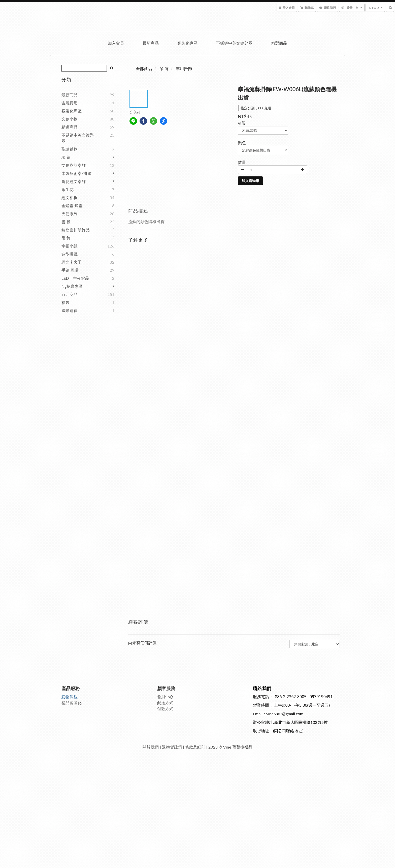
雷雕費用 (70, 103)
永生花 (68, 189)
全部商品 (144, 68)
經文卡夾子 (72, 262)
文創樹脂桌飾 (74, 165)
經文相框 (70, 197)
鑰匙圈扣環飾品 (76, 230)
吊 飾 (66, 238)
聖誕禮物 (70, 149)
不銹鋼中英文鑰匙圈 (234, 43)
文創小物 (70, 119)
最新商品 (151, 43)
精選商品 (279, 43)
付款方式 (165, 709)
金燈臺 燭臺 (72, 206)
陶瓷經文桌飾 (74, 181)
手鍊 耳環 (70, 270)
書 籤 (66, 222)
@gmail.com (293, 714)
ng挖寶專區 (72, 286)
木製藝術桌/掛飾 (76, 173)
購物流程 (70, 696)
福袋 (65, 302)
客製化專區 (187, 43)
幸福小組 (70, 246)
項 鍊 (66, 157)
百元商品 (70, 294)
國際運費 (70, 310)
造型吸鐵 (70, 254)
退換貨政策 (172, 747)
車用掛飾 (184, 68)
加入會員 (116, 43)
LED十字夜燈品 (75, 278)
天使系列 (70, 214)
